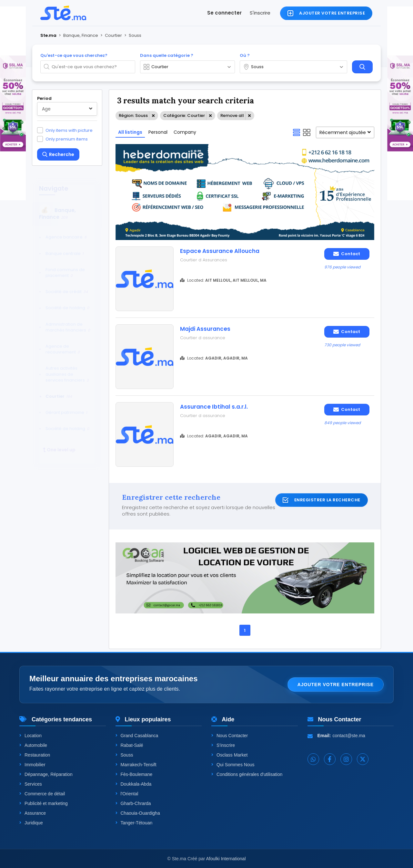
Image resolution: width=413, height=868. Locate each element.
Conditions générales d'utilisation (247, 774)
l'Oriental (127, 794)
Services (31, 784)
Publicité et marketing (44, 803)
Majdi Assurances (205, 329)
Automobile (33, 745)
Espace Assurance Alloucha (220, 251)
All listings (130, 132)
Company (185, 132)
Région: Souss (133, 115)
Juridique (31, 823)
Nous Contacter (230, 736)
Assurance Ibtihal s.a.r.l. (214, 407)
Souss (124, 755)
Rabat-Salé (129, 745)
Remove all (232, 115)
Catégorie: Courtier (184, 115)
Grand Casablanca (137, 736)
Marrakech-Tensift (136, 765)
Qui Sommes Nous (233, 765)
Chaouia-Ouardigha (138, 813)
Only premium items (67, 139)
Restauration (35, 755)
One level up (59, 444)
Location (30, 736)
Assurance (33, 813)
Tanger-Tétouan (134, 823)
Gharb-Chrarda (133, 803)
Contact (347, 254)
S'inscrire (260, 13)
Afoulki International (226, 859)
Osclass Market (229, 755)
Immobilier (32, 765)
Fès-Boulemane (134, 774)
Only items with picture (69, 130)
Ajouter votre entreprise (336, 685)
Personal (158, 132)
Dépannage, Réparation (46, 774)
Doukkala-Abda (134, 784)
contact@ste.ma (349, 736)
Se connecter (224, 13)
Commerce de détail (42, 794)
